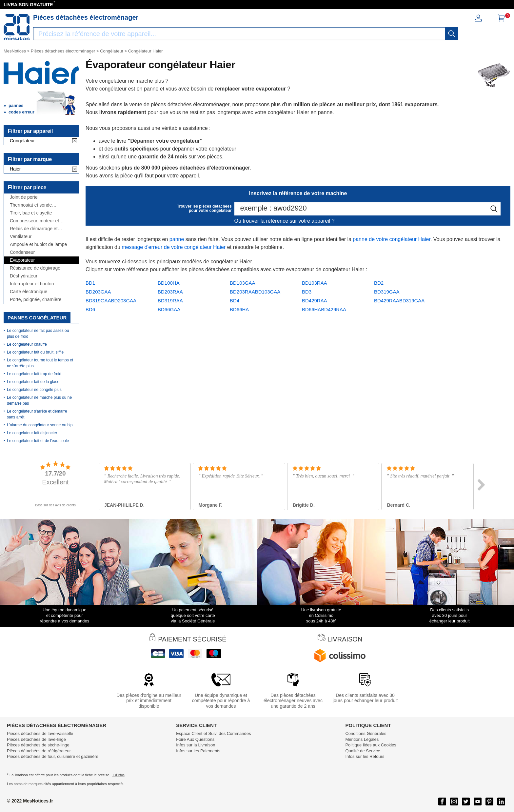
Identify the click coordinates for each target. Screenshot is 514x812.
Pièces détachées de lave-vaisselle (40, 733)
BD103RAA (315, 283)
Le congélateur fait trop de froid (34, 374)
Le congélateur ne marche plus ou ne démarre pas (39, 400)
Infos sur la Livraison (196, 745)
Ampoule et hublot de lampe (38, 244)
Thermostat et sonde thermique (31, 205)
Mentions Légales (362, 739)
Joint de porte (24, 197)
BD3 (307, 292)
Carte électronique (29, 292)
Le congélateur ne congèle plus (34, 390)
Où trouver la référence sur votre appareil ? (285, 221)
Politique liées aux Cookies (371, 745)
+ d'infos (119, 775)
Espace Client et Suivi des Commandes (213, 733)
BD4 (235, 301)
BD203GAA (98, 292)
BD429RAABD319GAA (399, 301)
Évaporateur (22, 260)
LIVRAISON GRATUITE (28, 5)
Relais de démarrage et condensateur (34, 229)
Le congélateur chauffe (27, 344)
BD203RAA (170, 292)
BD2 (379, 283)
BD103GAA (243, 283)
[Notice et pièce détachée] (17, 27)
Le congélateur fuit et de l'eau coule (38, 441)
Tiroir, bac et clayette (31, 213)
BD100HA (169, 283)
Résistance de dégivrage (35, 268)
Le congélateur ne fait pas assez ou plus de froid (38, 334)
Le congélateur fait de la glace (33, 382)
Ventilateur (21, 237)
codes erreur (21, 112)
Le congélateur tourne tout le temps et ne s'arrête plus (40, 363)
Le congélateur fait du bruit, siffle (35, 352)
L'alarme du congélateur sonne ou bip (40, 425)
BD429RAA (315, 301)
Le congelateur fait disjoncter (32, 433)
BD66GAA (169, 309)
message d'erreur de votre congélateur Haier (174, 247)
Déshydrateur (24, 276)
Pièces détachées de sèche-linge (38, 745)
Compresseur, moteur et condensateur (34, 221)
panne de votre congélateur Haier (392, 239)
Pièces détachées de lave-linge (36, 739)
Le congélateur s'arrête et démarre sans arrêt (37, 414)
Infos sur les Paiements (198, 751)
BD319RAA (170, 301)
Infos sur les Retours (365, 756)
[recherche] (452, 34)
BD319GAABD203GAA (111, 301)
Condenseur (22, 252)
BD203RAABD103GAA (255, 292)
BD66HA (239, 309)
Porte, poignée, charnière (36, 300)
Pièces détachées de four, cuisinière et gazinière (53, 756)
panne (177, 239)
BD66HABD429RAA (324, 309)
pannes (16, 105)
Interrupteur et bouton (32, 284)
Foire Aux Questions (195, 739)
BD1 (90, 283)
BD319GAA (387, 292)
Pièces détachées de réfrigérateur (39, 751)
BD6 (90, 309)
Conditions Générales (366, 733)
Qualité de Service (363, 751)
